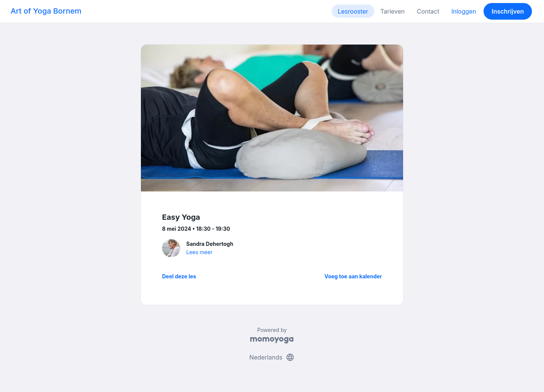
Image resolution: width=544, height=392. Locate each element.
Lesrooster (353, 11)
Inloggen (464, 11)
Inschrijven (508, 11)
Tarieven (393, 11)
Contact (428, 11)
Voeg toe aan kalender (353, 276)
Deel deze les (179, 276)
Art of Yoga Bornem (46, 11)
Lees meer (199, 252)
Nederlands (272, 357)
